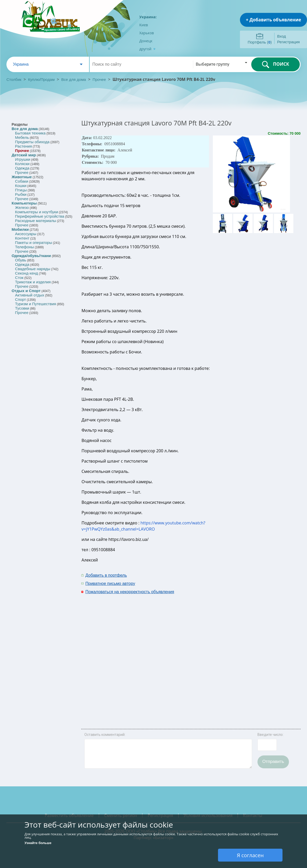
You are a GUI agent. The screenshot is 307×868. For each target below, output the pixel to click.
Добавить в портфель (106, 575)
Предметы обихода (32, 142)
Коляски (22, 164)
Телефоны (24, 247)
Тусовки (22, 308)
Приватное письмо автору (110, 584)
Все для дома (74, 79)
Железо (22, 207)
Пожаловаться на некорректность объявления (130, 592)
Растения (23, 146)
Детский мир (24, 155)
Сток (19, 278)
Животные (22, 177)
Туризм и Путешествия (35, 304)
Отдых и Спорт (26, 291)
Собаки (22, 181)
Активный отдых (30, 295)
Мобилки (20, 229)
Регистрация (288, 42)
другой (147, 49)
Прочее (99, 79)
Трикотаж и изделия (33, 282)
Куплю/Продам (42, 79)
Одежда (22, 168)
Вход (281, 36)
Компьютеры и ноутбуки (37, 212)
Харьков (147, 33)
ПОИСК (275, 64)
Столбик (14, 79)
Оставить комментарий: (105, 735)
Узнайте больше (38, 843)
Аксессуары (26, 234)
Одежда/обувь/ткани (31, 256)
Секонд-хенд (26, 273)
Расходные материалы (35, 221)
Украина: (148, 17)
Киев (144, 25)
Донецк (146, 41)
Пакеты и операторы (33, 242)
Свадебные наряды (33, 269)
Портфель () (260, 42)
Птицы (21, 190)
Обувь (21, 260)
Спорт (20, 299)
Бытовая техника (30, 133)
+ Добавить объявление (273, 20)
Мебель (22, 137)
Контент (22, 238)
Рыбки (21, 194)
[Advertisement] (230, 649)
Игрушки (23, 159)
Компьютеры (24, 203)
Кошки (21, 186)
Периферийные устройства (39, 216)
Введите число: (270, 735)
